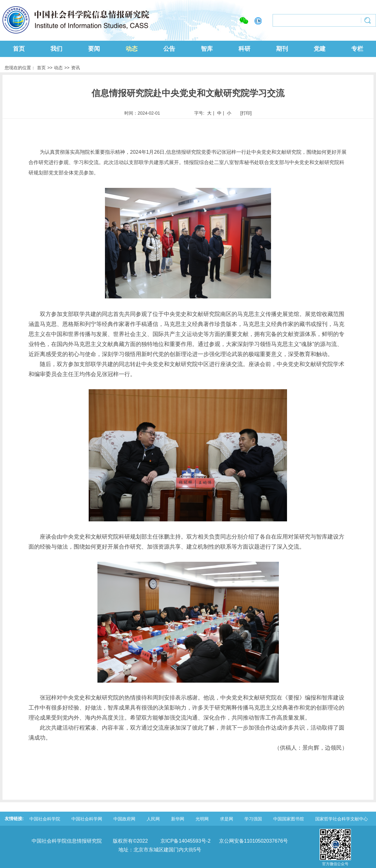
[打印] (246, 113)
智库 (207, 49)
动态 (132, 49)
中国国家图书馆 (289, 819)
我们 (56, 49)
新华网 (178, 819)
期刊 (282, 49)
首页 (19, 49)
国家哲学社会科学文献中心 (342, 819)
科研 (244, 49)
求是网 (227, 819)
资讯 (76, 68)
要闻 (94, 49)
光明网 (202, 819)
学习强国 (253, 819)
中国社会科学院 (45, 819)
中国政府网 (124, 819)
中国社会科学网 (87, 819)
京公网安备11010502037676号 (254, 841)
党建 (320, 49)
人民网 (153, 819)
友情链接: (14, 819)
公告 (169, 49)
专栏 (357, 49)
